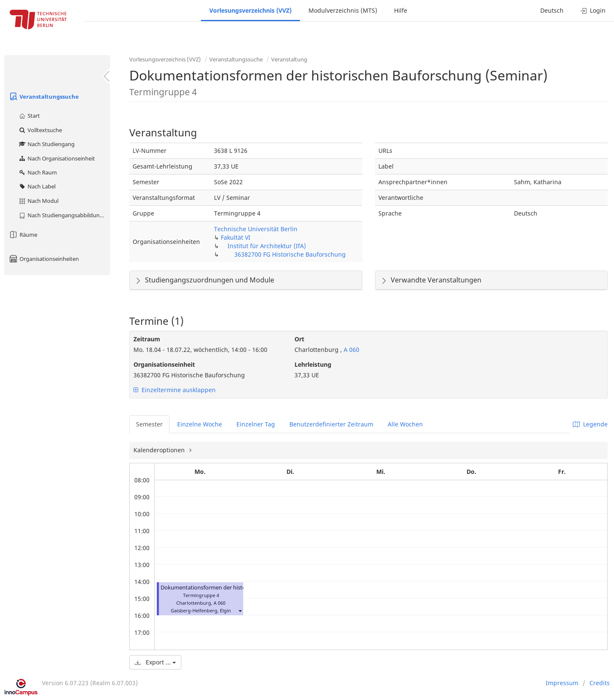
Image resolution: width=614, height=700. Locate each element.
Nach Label (37, 186)
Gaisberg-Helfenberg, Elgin (201, 610)
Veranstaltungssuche (44, 97)
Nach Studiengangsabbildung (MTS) (64, 215)
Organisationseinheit (164, 364)
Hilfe (401, 10)
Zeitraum (147, 339)
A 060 (351, 350)
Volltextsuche (40, 130)
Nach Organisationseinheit (57, 158)
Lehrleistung (313, 364)
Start (29, 116)
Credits (600, 683)
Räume (23, 235)
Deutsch (552, 10)
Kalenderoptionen (160, 450)
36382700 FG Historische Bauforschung (290, 254)
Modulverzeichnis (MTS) (343, 10)
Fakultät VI (236, 237)
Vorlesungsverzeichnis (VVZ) (250, 10)
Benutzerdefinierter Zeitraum (331, 424)
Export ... (155, 662)
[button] (240, 610)
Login (593, 10)
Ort (299, 339)
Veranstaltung (289, 59)
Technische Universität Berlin (256, 229)
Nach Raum (38, 172)
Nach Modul (38, 201)
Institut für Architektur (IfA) (267, 246)
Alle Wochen (405, 424)
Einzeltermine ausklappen (175, 390)
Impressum (562, 683)
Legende (590, 424)
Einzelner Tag (256, 424)
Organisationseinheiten (44, 259)
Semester (149, 424)
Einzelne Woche (200, 424)
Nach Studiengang (46, 144)
